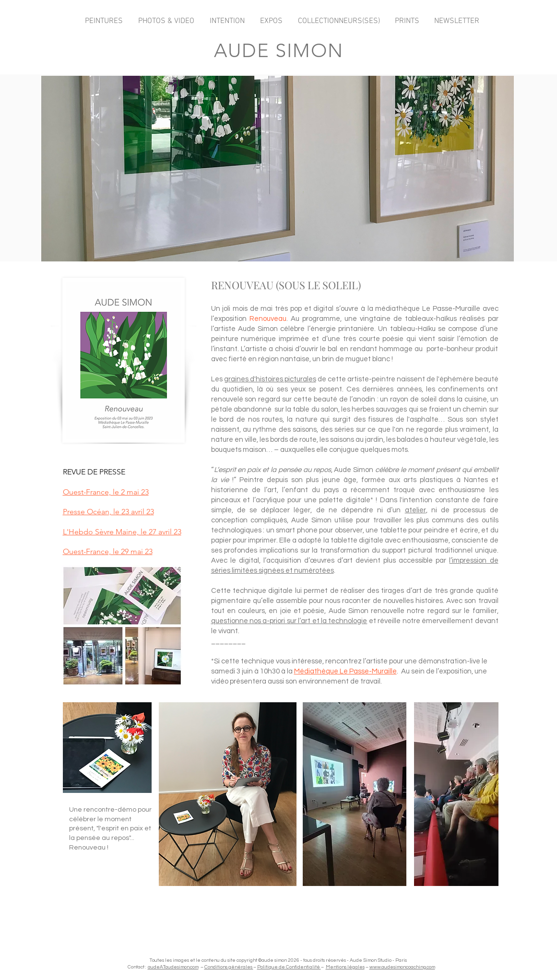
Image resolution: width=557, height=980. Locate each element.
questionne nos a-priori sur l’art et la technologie (289, 621)
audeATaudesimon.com (173, 967)
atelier (415, 510)
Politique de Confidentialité (289, 967)
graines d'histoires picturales (270, 379)
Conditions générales (229, 967)
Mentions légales (345, 967)
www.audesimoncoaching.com (402, 967)
